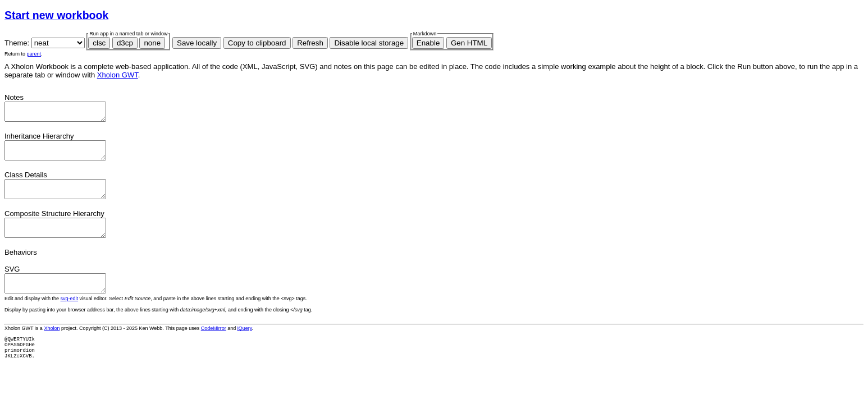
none (152, 43)
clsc (99, 43)
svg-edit (70, 315)
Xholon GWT (118, 75)
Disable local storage (369, 43)
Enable (428, 43)
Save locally (197, 43)
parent (34, 54)
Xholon (52, 345)
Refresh (310, 43)
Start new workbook (56, 15)
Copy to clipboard (257, 43)
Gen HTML (469, 43)
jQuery (245, 345)
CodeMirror (214, 345)
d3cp (125, 43)
